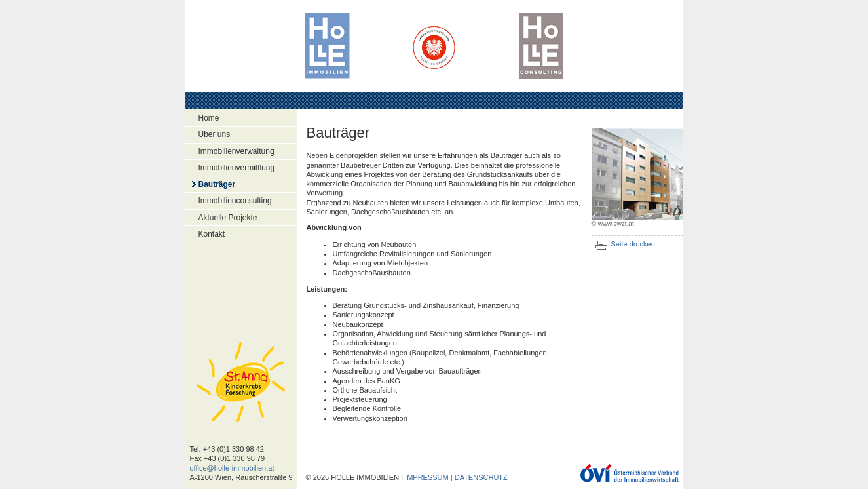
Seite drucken (633, 244)
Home (209, 118)
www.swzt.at (616, 224)
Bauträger (217, 184)
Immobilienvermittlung (237, 168)
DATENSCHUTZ (481, 477)
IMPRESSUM (427, 477)
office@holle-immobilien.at (232, 468)
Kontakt (212, 234)
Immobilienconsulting (235, 201)
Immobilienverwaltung (236, 151)
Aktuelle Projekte (228, 218)
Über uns (215, 134)
